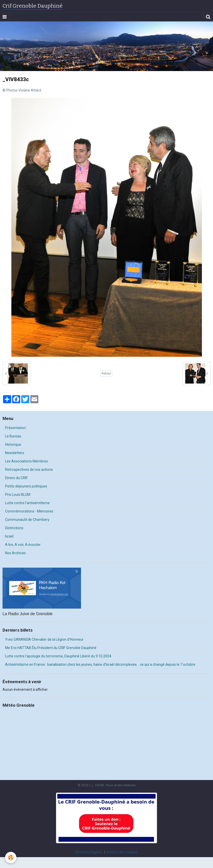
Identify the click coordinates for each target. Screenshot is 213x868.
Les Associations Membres (26, 461)
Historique (13, 444)
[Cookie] (11, 858)
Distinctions (14, 528)
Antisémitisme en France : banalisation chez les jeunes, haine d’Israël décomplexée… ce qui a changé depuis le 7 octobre (100, 664)
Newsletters (15, 453)
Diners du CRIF (16, 478)
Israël (9, 536)
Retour (106, 373)
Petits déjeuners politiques (26, 486)
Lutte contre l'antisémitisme (27, 503)
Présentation (15, 428)
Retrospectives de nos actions (29, 470)
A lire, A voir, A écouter (23, 545)
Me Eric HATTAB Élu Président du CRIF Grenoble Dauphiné (51, 648)
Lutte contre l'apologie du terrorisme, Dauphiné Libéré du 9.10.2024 (58, 656)
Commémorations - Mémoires (29, 511)
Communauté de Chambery (27, 520)
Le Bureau (13, 436)
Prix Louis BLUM (18, 495)
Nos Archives (15, 553)
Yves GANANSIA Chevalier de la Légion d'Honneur (44, 639)
